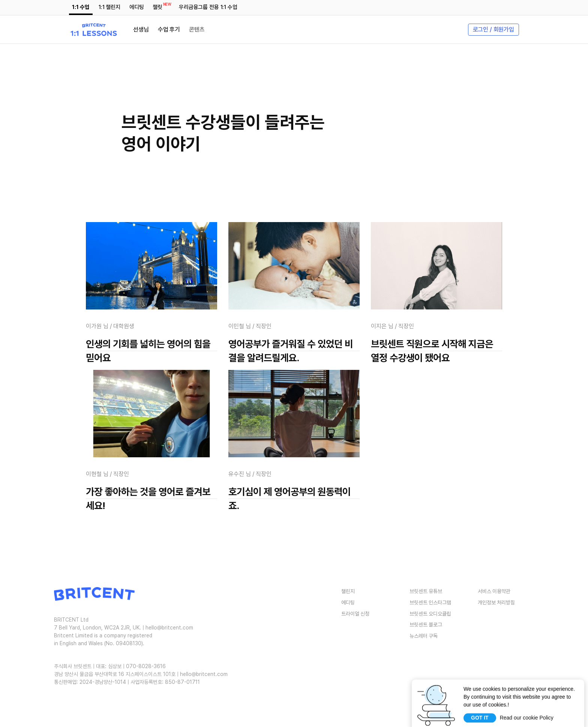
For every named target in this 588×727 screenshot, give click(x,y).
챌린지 (348, 591)
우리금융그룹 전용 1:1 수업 (208, 7)
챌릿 (159, 6)
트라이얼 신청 (355, 613)
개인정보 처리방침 (496, 602)
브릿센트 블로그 (426, 625)
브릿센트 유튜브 (426, 591)
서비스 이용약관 (494, 591)
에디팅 (137, 7)
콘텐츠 (197, 29)
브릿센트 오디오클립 (430, 613)
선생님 (141, 29)
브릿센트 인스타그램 (430, 602)
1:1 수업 (81, 7)
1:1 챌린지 (109, 7)
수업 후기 (169, 29)
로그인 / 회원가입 (493, 29)
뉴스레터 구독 (424, 636)
